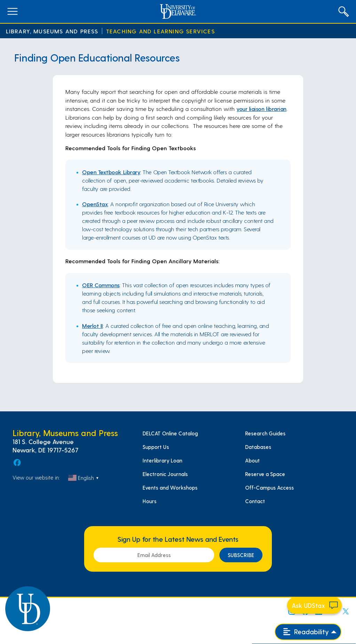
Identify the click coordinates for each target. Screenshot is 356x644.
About (252, 460)
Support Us (156, 447)
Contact (255, 501)
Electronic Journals (165, 474)
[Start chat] (315, 605)
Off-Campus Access (269, 488)
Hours (149, 501)
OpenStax (95, 204)
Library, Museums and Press (52, 31)
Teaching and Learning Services (160, 31)
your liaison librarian (261, 109)
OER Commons (101, 285)
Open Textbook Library (111, 172)
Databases (258, 447)
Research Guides (265, 433)
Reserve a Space (265, 474)
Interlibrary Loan (162, 460)
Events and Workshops (170, 488)
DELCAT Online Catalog (170, 433)
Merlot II (92, 326)
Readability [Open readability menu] (306, 632)
